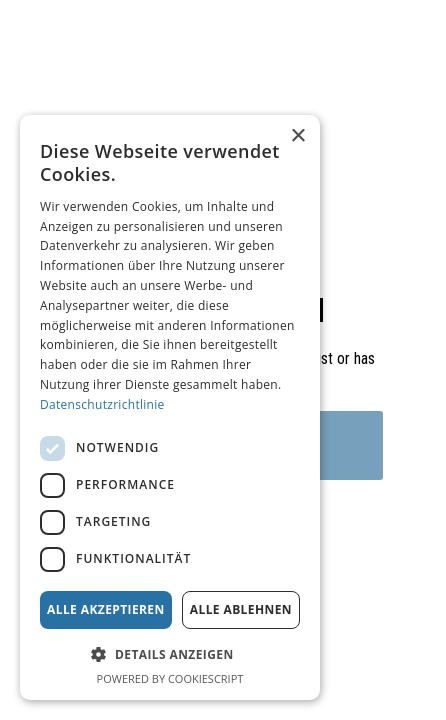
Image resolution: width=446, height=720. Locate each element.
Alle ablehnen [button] (241, 609)
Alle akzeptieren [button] (106, 609)
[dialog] (170, 407)
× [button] (297, 136)
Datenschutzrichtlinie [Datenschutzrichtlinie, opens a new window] (102, 404)
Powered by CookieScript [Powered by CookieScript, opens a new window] (170, 678)
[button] (170, 654)
